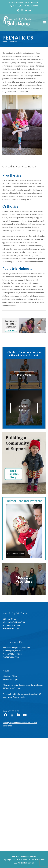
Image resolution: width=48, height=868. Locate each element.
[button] (44, 22)
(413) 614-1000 (32, 6)
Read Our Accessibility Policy (24, 856)
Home (5, 42)
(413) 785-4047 (34, 2)
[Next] (26, 159)
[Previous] (22, 159)
